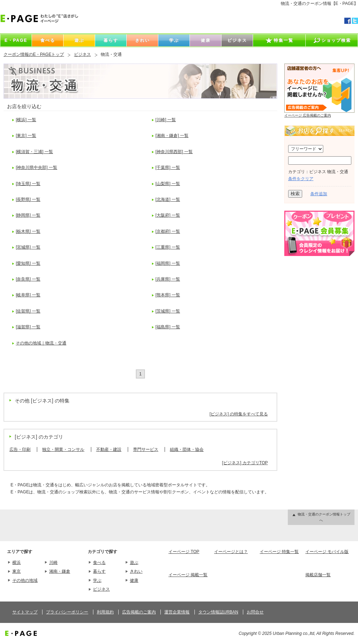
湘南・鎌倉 (60, 571)
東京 (16, 571)
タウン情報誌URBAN (218, 612)
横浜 (16, 563)
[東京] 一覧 (26, 136)
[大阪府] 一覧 (168, 215)
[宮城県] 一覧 (28, 247)
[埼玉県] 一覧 (28, 184)
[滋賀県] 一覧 (28, 327)
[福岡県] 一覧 (168, 263)
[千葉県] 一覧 (168, 167)
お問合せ (255, 612)
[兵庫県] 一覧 (168, 279)
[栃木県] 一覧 (28, 231)
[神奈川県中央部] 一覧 (37, 167)
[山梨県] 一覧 (168, 184)
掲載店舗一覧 (318, 575)
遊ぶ (134, 563)
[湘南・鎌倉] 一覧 (172, 136)
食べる (99, 563)
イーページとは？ (231, 552)
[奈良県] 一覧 (28, 279)
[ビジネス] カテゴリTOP (245, 463)
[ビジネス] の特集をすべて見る (239, 414)
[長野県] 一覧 (28, 199)
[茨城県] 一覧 (168, 311)
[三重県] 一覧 (168, 247)
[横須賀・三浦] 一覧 (34, 152)
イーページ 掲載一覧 (188, 575)
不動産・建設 (109, 449)
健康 (134, 580)
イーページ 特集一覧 (279, 552)
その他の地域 (25, 580)
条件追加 (319, 194)
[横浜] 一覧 (26, 120)
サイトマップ (25, 612)
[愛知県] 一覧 (28, 263)
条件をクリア (301, 179)
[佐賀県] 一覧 (28, 311)
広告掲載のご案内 (139, 612)
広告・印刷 (20, 449)
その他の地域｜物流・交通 (41, 343)
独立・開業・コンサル (63, 449)
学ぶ (97, 580)
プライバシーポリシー (67, 612)
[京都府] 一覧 (168, 231)
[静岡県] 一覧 (28, 215)
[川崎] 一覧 (166, 120)
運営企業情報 (177, 612)
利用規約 (105, 612)
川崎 (53, 563)
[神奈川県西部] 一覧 (174, 152)
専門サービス (146, 449)
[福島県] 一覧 (168, 327)
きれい (136, 571)
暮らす (99, 571)
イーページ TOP (184, 552)
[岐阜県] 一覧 (28, 295)
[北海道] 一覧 (168, 199)
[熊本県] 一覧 (168, 295)
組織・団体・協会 (187, 449)
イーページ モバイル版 (327, 552)
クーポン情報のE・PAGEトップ (34, 54)
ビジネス (82, 54)
